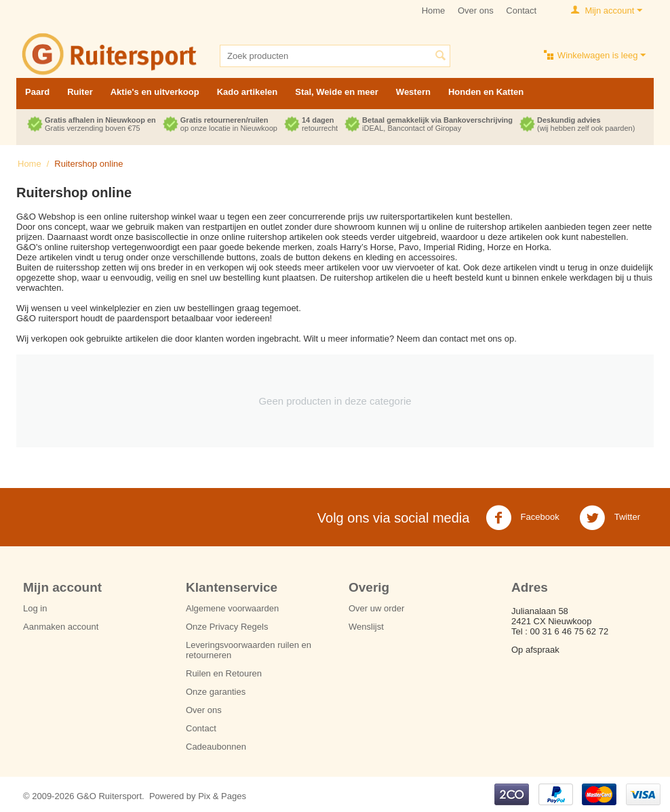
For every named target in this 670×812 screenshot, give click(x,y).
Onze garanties (216, 692)
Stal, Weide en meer (337, 92)
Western (413, 92)
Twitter (610, 518)
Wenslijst (366, 627)
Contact (521, 11)
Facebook (523, 518)
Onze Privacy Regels (227, 627)
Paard (37, 92)
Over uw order (376, 608)
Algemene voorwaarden (232, 608)
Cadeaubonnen (216, 747)
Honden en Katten (486, 92)
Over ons (476, 11)
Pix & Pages (222, 796)
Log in (35, 608)
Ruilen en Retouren (224, 673)
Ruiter (80, 92)
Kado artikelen (248, 92)
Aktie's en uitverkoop (155, 92)
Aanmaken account (61, 627)
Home (434, 11)
